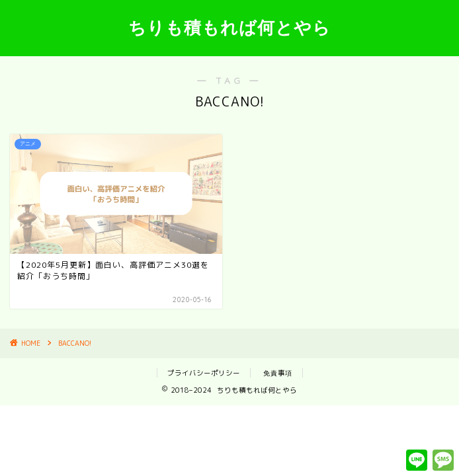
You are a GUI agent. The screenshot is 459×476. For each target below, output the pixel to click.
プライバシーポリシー (204, 373)
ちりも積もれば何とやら (230, 27)
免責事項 (278, 373)
